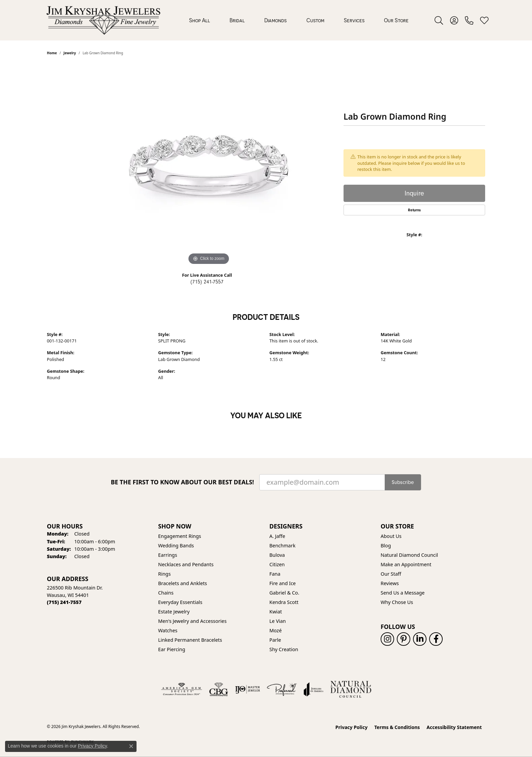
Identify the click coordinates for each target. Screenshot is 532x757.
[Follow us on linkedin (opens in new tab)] (420, 639)
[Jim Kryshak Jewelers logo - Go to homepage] (103, 20)
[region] (209, 165)
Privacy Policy (351, 727)
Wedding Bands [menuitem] (176, 546)
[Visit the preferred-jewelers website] (282, 689)
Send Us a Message (403, 593)
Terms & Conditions (397, 727)
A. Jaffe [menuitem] (277, 536)
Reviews (390, 583)
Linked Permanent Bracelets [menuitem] (190, 640)
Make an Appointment (406, 564)
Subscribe (403, 482)
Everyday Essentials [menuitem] (180, 602)
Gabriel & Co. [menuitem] (284, 593)
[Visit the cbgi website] (218, 689)
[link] (469, 20)
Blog (386, 546)
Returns (414, 210)
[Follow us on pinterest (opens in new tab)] (404, 639)
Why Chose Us (397, 602)
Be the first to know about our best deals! (183, 482)
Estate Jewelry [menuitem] (174, 612)
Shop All (200, 20)
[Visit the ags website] (182, 689)
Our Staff (391, 574)
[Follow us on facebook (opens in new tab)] (436, 639)
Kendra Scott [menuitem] (284, 602)
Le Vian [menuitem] (278, 621)
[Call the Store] (64, 602)
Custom (315, 20)
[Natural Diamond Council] (351, 689)
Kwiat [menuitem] (276, 612)
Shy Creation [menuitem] (284, 649)
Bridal (237, 20)
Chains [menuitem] (166, 593)
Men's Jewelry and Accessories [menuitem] (192, 621)
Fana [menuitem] (275, 574)
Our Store (396, 20)
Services (354, 20)
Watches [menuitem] (168, 630)
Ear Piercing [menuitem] (172, 649)
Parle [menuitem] (275, 640)
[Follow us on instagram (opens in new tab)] (387, 639)
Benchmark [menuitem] (282, 546)
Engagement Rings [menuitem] (180, 536)
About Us (391, 536)
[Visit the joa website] (314, 689)
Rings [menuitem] (164, 574)
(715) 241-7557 (207, 282)
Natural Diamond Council (409, 555)
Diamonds (275, 20)
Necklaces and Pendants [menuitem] (186, 564)
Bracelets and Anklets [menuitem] (183, 583)
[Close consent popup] (131, 746)
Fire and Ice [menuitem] (283, 583)
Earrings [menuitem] (168, 555)
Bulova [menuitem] (277, 555)
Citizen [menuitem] (277, 564)
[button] (439, 20)
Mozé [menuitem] (276, 630)
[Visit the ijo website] (248, 689)
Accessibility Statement (454, 727)
